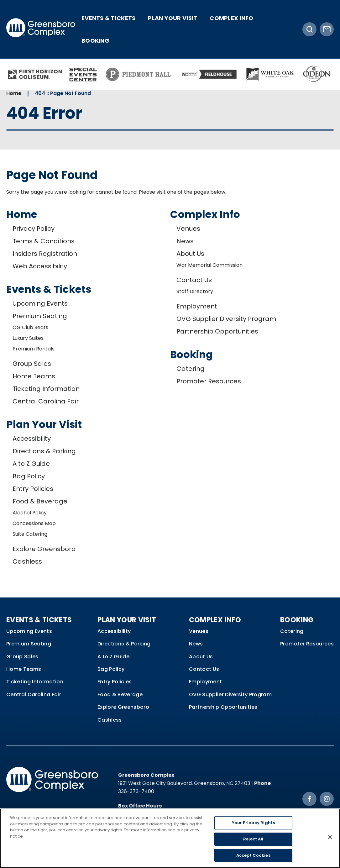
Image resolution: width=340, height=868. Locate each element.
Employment (197, 306)
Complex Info (231, 18)
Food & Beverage (40, 501)
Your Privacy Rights (253, 826)
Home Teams (34, 376)
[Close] (330, 840)
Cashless (27, 561)
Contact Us (194, 280)
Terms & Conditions (44, 241)
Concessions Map (34, 523)
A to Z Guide (31, 464)
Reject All (253, 842)
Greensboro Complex (41, 29)
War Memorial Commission (209, 265)
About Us (190, 254)
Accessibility (32, 439)
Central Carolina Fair (46, 401)
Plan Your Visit (173, 18)
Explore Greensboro (44, 549)
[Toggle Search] (309, 29)
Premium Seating (40, 316)
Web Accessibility (40, 266)
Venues (188, 229)
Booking (95, 41)
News (185, 241)
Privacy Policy (34, 229)
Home (14, 93)
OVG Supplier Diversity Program (226, 319)
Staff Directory (195, 291)
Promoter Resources (209, 381)
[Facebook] (309, 799)
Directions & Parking (44, 451)
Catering (191, 369)
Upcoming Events (40, 303)
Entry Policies (33, 489)
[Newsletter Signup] (327, 29)
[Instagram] (327, 799)
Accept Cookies (253, 858)
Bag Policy (29, 476)
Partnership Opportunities (217, 331)
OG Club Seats (30, 327)
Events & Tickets (108, 18)
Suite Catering (30, 534)
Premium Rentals (34, 349)
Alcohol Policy (30, 513)
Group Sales (32, 364)
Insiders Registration (45, 254)
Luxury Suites (28, 338)
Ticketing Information (46, 389)
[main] (170, 334)
